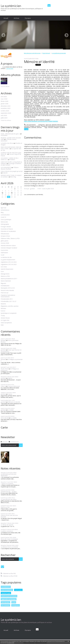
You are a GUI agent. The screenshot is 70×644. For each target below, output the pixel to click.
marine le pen (6, 593)
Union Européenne (6, 323)
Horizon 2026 (5, 243)
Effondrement (5, 234)
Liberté (5, 173)
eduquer (56, 127)
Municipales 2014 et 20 (8, 288)
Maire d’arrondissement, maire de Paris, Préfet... (11, 148)
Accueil (6, 18)
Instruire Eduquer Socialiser (9, 248)
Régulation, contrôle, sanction (10, 306)
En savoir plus (11, 643)
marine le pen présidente (9, 596)
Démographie (5, 224)
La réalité (11, 410)
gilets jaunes (5, 241)
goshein (3, 340)
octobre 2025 (5, 111)
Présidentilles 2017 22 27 (9, 301)
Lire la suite (10, 68)
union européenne (7, 590)
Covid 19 (3, 217)
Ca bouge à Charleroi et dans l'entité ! (11, 164)
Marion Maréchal (6, 281)
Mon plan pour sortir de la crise (32, 53)
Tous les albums (5, 86)
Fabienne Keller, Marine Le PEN (10, 238)
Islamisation (4, 253)
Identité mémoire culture (8, 245)
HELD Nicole (5, 418)
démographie (6, 602)
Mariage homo (5, 274)
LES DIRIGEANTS (6, 167)
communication (5, 215)
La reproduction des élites (9, 499)
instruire (51, 127)
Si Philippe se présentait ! (12, 360)
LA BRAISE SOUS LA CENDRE (9, 547)
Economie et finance (7, 229)
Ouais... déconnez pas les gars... (10, 134)
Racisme (3, 304)
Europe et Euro (5, 236)
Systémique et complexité (9, 313)
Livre (2, 271)
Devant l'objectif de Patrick (11, 155)
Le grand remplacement (8, 260)
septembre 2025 (6, 113)
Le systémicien (11, 6)
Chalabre (12, 160)
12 (2, 193)
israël (14, 602)
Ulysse (10, 394)
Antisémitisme (5, 210)
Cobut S (3, 386)
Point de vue (5, 293)
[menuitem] (6, 18)
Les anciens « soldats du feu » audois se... (10, 159)
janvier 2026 (5, 104)
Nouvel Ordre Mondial (7, 290)
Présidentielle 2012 (7, 299)
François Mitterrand (14, 386)
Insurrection (4, 250)
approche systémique (9, 599)
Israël (2, 255)
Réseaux (3, 308)
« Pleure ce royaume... (7, 484)
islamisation (18, 590)
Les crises (4, 267)
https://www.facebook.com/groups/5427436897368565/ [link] (41, 121)
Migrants (3, 283)
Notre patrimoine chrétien (10, 341)
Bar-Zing (13, 177)
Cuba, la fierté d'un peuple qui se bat (12, 171)
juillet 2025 (4, 118)
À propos (28, 18)
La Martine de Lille (6, 257)
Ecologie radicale (6, 227)
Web (2, 325)
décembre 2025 (6, 106)
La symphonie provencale (59, 53)
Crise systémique (6, 219)
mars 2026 (4, 99)
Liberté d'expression (7, 269)
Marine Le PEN (5, 276)
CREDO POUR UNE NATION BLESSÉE (9, 516)
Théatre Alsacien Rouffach (10, 168)
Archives (16, 18)
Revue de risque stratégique (9, 539)
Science (3, 311)
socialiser (62, 127)
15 (12, 193)
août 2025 (4, 115)
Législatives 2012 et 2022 (9, 262)
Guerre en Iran (5, 507)
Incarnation (4, 135)
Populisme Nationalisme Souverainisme (8, 296)
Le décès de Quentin (7, 525)
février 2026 (5, 101)
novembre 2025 (6, 108)
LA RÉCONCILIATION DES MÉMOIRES (9, 475)
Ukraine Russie (5, 318)
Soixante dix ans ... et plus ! (9, 492)
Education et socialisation (8, 231)
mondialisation (5, 286)
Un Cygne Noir (5, 320)
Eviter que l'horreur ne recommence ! (11, 351)
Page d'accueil (46, 53)
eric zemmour (6, 605)
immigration (16, 605)
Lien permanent (30, 125)
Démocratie (4, 222)
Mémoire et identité (14, 402)
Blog (2, 212)
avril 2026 (4, 97)
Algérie (10, 378)
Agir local (3, 208)
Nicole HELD (5, 369)
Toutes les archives (6, 120)
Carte (4, 427)
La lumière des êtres (7, 143)
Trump (3, 316)
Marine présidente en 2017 (9, 279)
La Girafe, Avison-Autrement (9, 140)
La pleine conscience (7, 531)
